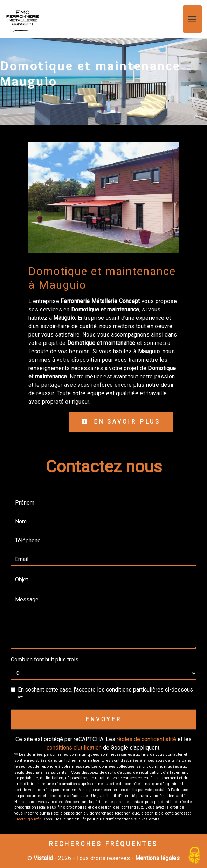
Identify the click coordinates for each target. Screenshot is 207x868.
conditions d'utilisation (74, 748)
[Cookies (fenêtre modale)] (195, 856)
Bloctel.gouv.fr (27, 819)
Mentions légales (157, 858)
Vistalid (43, 858)
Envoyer (103, 719)
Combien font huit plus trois (45, 660)
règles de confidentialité (146, 739)
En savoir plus (121, 422)
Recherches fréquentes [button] (103, 844)
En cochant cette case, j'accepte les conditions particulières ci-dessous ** (105, 694)
